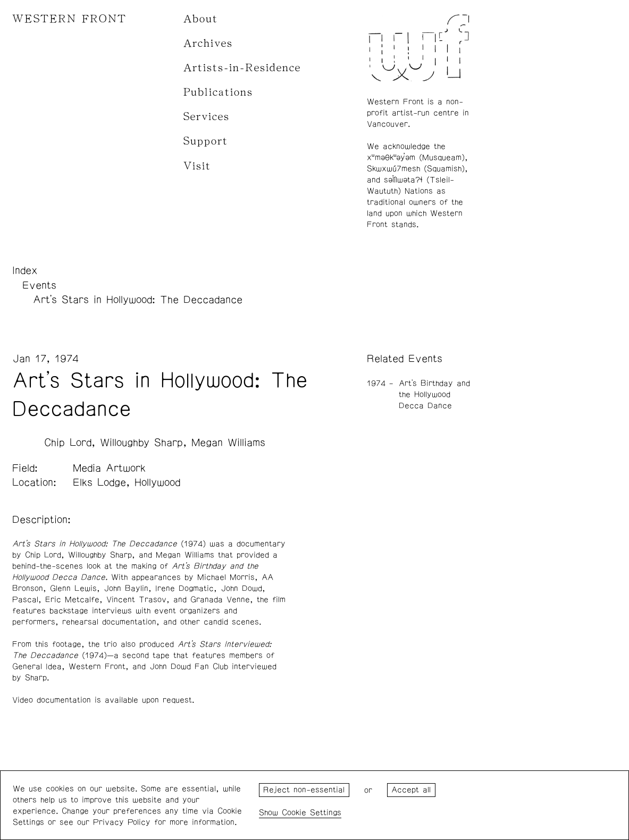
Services (207, 117)
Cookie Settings (312, 813)
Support (206, 141)
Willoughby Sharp (141, 443)
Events (39, 285)
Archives (208, 43)
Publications (218, 92)
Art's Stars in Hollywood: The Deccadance (138, 300)
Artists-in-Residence (242, 68)
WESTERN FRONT (69, 19)
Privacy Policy (122, 822)
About (201, 19)
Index (25, 270)
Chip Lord (68, 443)
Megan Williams (228, 443)
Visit (197, 166)
